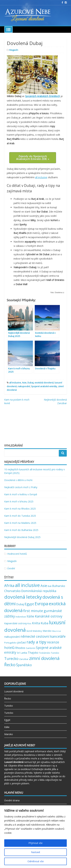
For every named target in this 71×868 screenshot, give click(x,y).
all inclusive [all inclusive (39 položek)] (27, 585)
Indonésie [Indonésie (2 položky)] (21, 617)
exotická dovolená (44, 383)
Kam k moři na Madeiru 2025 (20, 523)
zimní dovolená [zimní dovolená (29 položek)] (44, 658)
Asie (24, 383)
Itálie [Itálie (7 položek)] (30, 616)
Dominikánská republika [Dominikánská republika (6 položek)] (39, 591)
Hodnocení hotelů (17, 554)
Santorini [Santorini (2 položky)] (31, 648)
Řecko (8, 699)
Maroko (9, 734)
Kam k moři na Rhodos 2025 (20, 509)
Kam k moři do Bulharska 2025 (21, 530)
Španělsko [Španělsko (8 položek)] (24, 665)
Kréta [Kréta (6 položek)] (36, 623)
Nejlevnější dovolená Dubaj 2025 (22, 537)
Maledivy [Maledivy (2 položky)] (37, 631)
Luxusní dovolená (14, 691)
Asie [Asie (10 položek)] (44, 586)
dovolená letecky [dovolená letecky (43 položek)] (23, 597)
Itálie (7, 727)
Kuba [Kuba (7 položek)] (45, 623)
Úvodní (11, 568)
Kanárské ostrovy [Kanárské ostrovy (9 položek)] (49, 616)
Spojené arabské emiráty (44, 386)
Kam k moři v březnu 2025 (19, 501)
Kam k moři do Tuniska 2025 (20, 516)
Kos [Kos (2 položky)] (29, 623)
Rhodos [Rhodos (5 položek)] (20, 648)
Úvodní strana (12, 800)
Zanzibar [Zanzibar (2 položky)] (24, 659)
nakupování (24, 386)
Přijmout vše (35, 843)
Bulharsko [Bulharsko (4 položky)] (59, 586)
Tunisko (9, 706)
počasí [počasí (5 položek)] (22, 642)
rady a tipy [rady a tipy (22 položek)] (36, 642)
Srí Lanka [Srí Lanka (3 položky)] (22, 653)
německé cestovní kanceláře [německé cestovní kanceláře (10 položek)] (43, 636)
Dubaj (31, 383)
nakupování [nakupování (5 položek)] (12, 637)
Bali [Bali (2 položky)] (50, 586)
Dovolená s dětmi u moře (18, 480)
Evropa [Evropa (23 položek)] (41, 604)
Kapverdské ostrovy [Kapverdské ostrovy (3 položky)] (16, 623)
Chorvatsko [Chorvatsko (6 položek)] (12, 591)
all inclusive (41, 177)
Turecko (9, 713)
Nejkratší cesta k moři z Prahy (21, 487)
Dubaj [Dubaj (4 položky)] (20, 604)
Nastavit (36, 852)
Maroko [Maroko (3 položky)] (47, 631)
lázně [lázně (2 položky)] (29, 631)
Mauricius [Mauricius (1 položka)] (57, 631)
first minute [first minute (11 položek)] (33, 611)
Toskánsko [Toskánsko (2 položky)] (45, 653)
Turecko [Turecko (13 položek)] (11, 658)
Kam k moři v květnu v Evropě (21, 494)
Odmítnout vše (36, 861)
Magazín (14, 50)
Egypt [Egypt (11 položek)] (29, 604)
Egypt (7, 720)
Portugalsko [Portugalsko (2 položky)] (10, 643)
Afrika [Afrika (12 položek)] (9, 585)
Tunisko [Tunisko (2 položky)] (55, 653)
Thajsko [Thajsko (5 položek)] (33, 653)
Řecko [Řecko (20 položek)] (10, 665)
